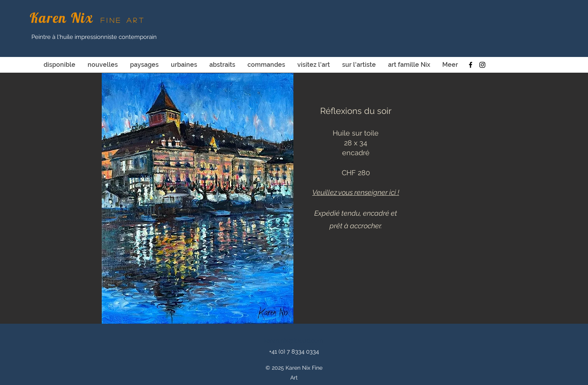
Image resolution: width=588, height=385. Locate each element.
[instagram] (482, 65)
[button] (198, 198)
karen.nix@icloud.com (294, 341)
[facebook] (471, 65)
